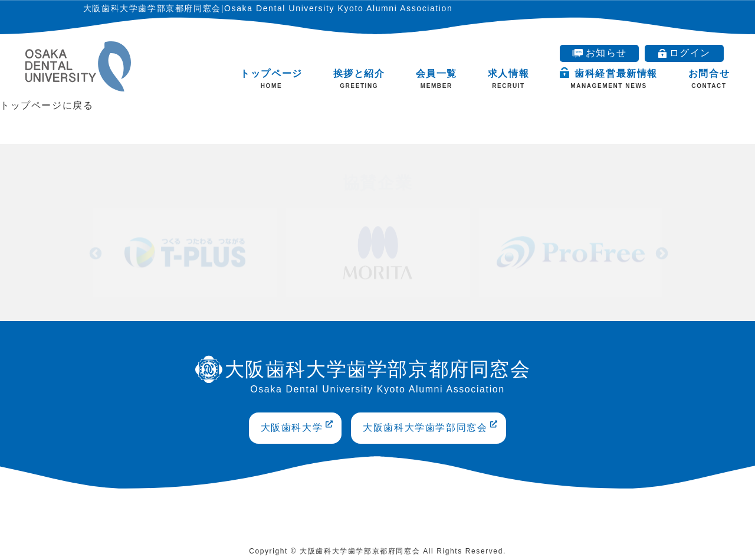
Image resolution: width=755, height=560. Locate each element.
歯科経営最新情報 (609, 78)
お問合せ (709, 79)
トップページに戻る (47, 105)
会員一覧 (436, 79)
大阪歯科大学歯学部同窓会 (430, 427)
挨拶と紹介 (359, 79)
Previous (94, 251)
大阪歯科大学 (297, 427)
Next (661, 251)
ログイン (685, 53)
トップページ (271, 79)
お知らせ (600, 53)
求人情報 (508, 79)
